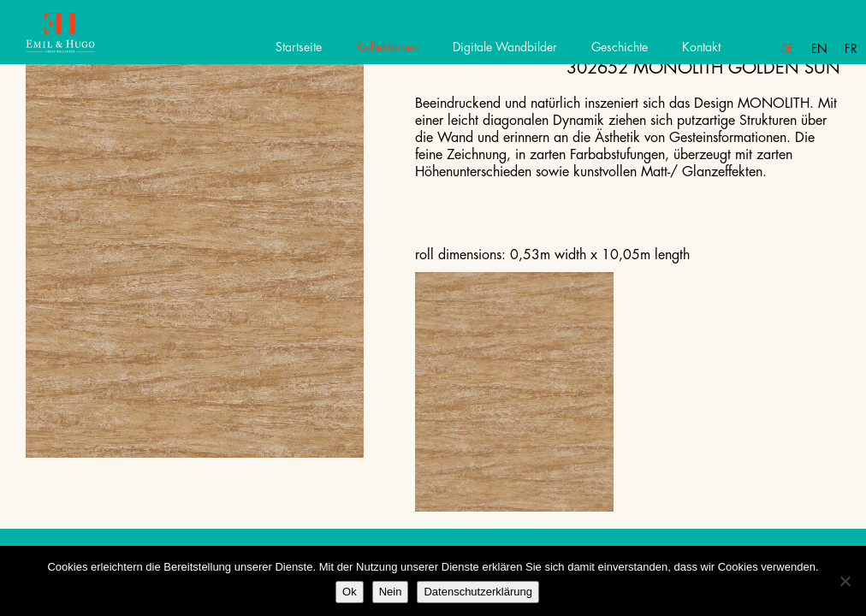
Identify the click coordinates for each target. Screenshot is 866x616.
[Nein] (845, 581)
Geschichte (620, 47)
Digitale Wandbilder (505, 47)
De (787, 49)
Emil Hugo (75, 38)
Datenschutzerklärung (477, 592)
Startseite (299, 47)
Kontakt (701, 47)
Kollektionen (387, 47)
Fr (851, 49)
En (819, 49)
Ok (350, 592)
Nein (391, 592)
